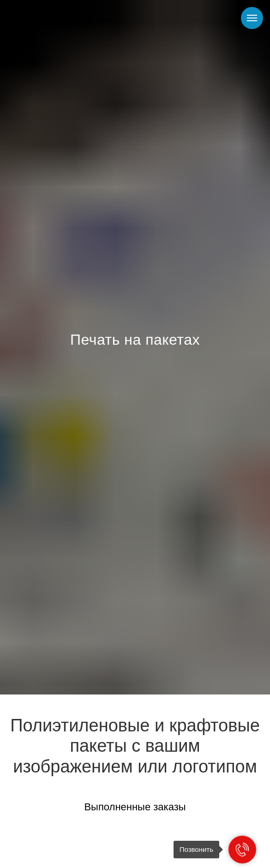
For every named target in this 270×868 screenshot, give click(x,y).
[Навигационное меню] (252, 18)
